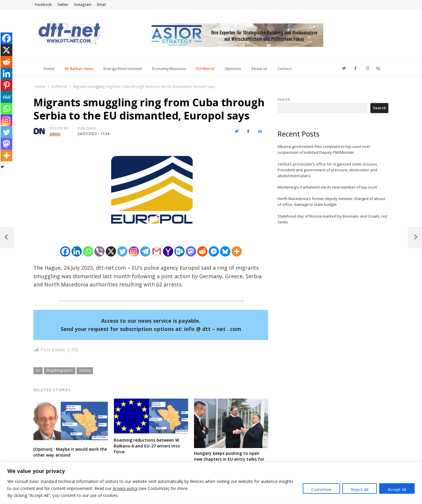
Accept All (397, 490)
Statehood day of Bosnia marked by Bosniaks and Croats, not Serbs (332, 219)
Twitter (63, 5)
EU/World (205, 69)
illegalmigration (59, 370)
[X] (111, 251)
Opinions (233, 69)
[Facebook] (65, 251)
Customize (321, 490)
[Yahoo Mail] (168, 251)
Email (101, 5)
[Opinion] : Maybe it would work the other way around (70, 452)
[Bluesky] (225, 251)
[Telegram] (145, 251)
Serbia (85, 370)
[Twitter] (122, 251)
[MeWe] (6, 97)
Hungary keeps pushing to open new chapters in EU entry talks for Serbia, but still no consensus (229, 459)
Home (49, 69)
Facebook (43, 5)
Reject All (360, 490)
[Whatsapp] (88, 251)
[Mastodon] (191, 251)
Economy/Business (169, 69)
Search (284, 99)
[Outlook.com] (179, 251)
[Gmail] (157, 251)
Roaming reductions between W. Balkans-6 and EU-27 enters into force (147, 446)
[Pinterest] (6, 85)
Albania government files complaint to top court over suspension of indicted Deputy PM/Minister (324, 149)
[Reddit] (202, 251)
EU (38, 370)
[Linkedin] (77, 251)
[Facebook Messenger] (214, 251)
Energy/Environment (123, 69)
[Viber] (99, 251)
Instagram (83, 5)
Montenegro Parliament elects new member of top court (327, 187)
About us (259, 69)
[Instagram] (134, 251)
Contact (285, 69)
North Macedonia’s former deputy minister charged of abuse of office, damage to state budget (331, 201)
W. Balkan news (79, 69)
